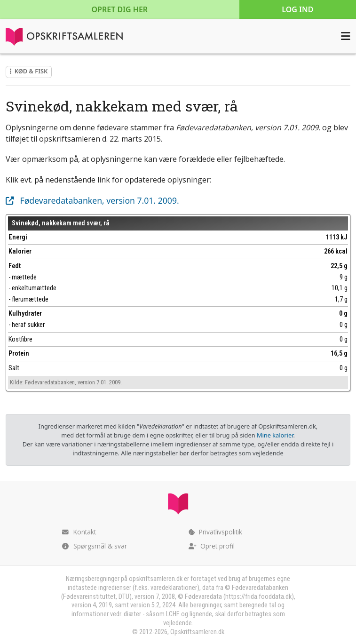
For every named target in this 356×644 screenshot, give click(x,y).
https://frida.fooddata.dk (258, 597)
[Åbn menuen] (346, 36)
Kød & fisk (29, 71)
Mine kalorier (275, 435)
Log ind (297, 9)
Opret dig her (120, 9)
